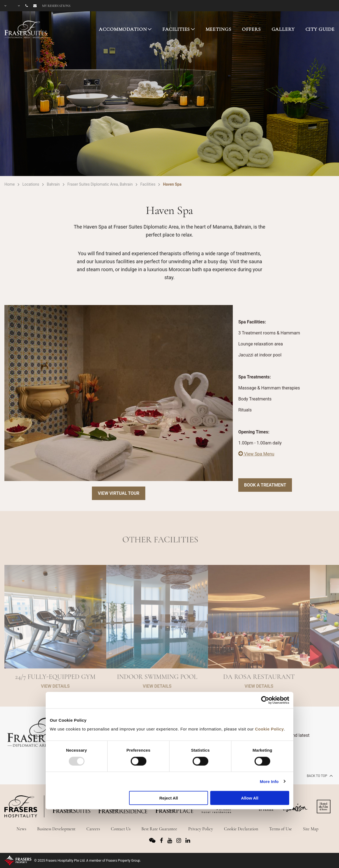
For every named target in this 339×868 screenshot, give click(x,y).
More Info (269, 781)
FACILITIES (176, 29)
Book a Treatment (265, 485)
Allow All (250, 798)
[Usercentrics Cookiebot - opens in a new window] (265, 700)
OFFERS (251, 29)
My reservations (56, 6)
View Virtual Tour (118, 493)
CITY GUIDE (320, 29)
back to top (319, 776)
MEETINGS (218, 29)
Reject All (169, 798)
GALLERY (283, 29)
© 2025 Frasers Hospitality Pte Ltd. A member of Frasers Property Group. (88, 861)
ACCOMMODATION (123, 29)
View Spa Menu (256, 454)
